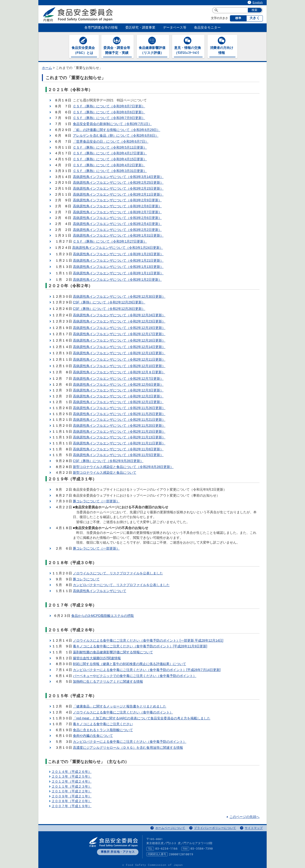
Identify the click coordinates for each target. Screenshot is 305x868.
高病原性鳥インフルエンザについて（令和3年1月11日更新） (118, 272)
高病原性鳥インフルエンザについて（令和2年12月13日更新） (119, 352)
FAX (185, 847)
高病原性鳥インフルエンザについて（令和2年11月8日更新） (118, 448)
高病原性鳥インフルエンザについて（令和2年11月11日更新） (119, 442)
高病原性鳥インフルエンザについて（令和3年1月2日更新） (117, 278)
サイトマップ (254, 827)
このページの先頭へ (244, 816)
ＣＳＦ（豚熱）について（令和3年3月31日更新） (110, 170)
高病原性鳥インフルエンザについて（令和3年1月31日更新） (118, 234)
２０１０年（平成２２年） (71, 790)
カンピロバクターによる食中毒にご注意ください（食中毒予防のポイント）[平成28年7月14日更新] (147, 669)
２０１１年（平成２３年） (71, 785)
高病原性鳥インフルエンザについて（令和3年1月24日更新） (118, 247)
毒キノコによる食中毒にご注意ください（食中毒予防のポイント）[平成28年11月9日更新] (140, 645)
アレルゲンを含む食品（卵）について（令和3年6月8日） (116, 134)
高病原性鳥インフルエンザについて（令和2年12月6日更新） (118, 383)
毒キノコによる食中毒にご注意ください (103, 723)
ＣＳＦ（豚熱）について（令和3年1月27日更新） (110, 240)
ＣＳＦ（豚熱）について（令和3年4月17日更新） (110, 152)
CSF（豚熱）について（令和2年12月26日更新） (109, 308)
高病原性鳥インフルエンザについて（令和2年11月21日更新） (119, 419)
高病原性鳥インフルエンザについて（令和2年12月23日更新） (119, 320)
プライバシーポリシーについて (215, 827)
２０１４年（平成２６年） (71, 771)
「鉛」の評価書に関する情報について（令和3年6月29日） (117, 129)
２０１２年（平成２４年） (71, 780)
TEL (150, 847)
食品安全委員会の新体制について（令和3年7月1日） (112, 123)
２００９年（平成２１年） (71, 795)
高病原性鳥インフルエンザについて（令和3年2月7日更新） (117, 211)
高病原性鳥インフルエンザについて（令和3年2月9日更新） (117, 199)
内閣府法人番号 (157, 853)
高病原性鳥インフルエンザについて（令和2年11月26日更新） (119, 407)
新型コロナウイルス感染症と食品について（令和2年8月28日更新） (123, 466)
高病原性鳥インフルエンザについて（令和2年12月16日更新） (119, 339)
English (258, 2)
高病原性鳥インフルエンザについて (100, 590)
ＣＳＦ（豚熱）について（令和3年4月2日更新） (109, 164)
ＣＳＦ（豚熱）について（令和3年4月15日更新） (110, 158)
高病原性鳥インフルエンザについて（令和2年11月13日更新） (119, 436)
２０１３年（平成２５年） (71, 775)
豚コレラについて (86, 578)
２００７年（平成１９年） (71, 805)
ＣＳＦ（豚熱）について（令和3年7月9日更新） (109, 117)
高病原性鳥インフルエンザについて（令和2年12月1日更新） (118, 401)
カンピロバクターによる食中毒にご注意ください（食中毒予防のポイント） (130, 741)
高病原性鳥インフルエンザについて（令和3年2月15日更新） (118, 187)
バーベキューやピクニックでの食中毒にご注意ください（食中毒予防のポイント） (135, 675)
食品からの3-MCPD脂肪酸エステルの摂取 (103, 615)
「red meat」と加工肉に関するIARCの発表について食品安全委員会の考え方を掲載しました (142, 717)
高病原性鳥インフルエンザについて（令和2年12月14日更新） (119, 346)
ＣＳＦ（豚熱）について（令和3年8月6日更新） (109, 111)
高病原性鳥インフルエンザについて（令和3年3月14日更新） (118, 176)
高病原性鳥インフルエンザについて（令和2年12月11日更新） (119, 358)
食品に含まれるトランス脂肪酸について (103, 729)
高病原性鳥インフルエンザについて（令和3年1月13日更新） (118, 266)
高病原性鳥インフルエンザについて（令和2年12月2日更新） (118, 395)
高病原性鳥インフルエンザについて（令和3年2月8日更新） (117, 205)
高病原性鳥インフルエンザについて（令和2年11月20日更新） (119, 424)
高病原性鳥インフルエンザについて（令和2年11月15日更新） (119, 430)
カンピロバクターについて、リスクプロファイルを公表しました (121, 584)
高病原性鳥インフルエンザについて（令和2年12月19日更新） (119, 327)
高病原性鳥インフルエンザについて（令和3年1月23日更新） (118, 253)
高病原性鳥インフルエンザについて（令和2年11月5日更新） (118, 454)
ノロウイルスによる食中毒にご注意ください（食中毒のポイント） (123, 711)
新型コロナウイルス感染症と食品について (105, 471)
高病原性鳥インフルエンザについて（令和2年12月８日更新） (119, 371)
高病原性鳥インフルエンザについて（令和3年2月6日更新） (117, 217)
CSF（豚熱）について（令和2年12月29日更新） (109, 301)
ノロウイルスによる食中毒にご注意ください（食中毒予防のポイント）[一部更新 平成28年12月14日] (148, 639)
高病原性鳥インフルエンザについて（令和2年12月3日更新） (118, 389)
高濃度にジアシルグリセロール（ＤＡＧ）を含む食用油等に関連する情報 (128, 746)
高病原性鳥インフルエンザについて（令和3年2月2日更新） (117, 229)
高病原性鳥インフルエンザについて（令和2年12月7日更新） (118, 377)
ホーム (47, 67)
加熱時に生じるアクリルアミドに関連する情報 (108, 680)
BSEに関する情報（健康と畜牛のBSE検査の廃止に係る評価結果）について (130, 663)
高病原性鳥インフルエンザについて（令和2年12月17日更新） (119, 333)
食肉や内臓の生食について (93, 735)
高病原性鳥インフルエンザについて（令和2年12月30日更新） (119, 295)
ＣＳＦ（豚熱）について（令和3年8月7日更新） (109, 105)
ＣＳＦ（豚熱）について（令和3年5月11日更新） (110, 146)
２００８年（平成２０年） (71, 800)
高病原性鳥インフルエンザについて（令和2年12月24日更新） (119, 314)
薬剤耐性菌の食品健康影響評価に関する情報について (113, 651)
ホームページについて (170, 827)
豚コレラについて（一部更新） (96, 500)
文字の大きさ (219, 18)
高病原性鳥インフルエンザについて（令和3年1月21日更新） (118, 259)
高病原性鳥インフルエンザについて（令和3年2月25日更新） (118, 182)
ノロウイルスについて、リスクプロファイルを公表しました (118, 572)
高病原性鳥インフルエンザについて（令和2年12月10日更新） (119, 365)
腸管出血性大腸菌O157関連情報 (97, 657)
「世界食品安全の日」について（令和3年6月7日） (111, 140)
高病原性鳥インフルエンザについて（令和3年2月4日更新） (117, 223)
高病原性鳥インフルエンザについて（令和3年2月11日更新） (118, 193)
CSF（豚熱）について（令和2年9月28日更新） (108, 460)
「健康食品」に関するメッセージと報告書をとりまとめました (120, 705)
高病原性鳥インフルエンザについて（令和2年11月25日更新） (119, 413)
